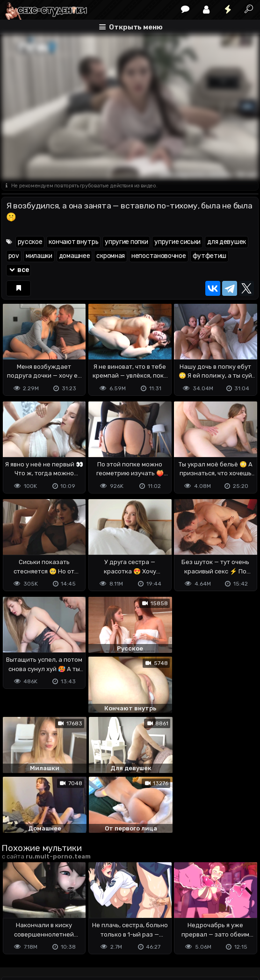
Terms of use (50, 926)
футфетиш (210, 256)
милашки (39, 256)
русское (30, 242)
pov (14, 256)
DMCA (16, 926)
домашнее (75, 256)
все (19, 270)
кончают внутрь (73, 242)
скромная (111, 256)
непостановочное (159, 256)
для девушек (227, 242)
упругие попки (126, 242)
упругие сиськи (177, 242)
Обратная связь (99, 926)
